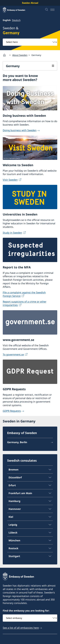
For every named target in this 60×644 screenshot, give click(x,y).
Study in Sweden (12, 233)
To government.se (13, 354)
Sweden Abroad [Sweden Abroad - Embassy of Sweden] (30, 3)
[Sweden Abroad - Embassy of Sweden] (17, 10)
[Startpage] (6, 55)
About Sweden (20, 55)
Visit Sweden (10, 180)
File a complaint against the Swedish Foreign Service (24, 294)
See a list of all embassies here (21, 628)
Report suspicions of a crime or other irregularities (25, 303)
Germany (13, 66)
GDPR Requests (12, 411)
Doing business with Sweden (20, 130)
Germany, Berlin (17, 442)
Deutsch (16, 20)
